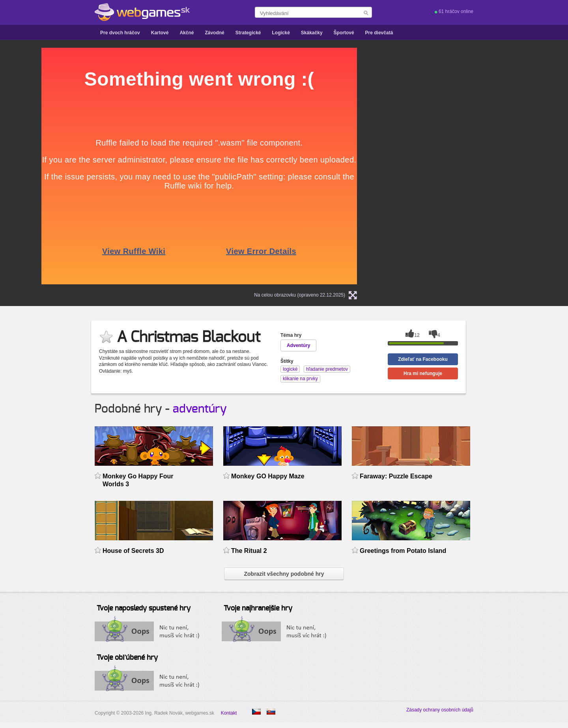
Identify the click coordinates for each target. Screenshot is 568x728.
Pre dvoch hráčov (120, 33)
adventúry (200, 409)
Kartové (160, 33)
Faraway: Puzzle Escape (396, 476)
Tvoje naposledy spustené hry (144, 609)
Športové (344, 33)
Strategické (248, 33)
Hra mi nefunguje (423, 373)
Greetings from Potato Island (403, 551)
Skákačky (312, 33)
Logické (281, 33)
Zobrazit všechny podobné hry (284, 574)
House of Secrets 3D (133, 551)
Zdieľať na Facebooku (423, 359)
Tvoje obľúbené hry (127, 658)
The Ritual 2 (249, 551)
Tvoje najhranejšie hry (258, 609)
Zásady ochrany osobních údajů (440, 710)
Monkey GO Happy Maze (268, 476)
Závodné (214, 33)
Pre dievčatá (379, 33)
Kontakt (229, 713)
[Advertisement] (467, 166)
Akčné (187, 33)
